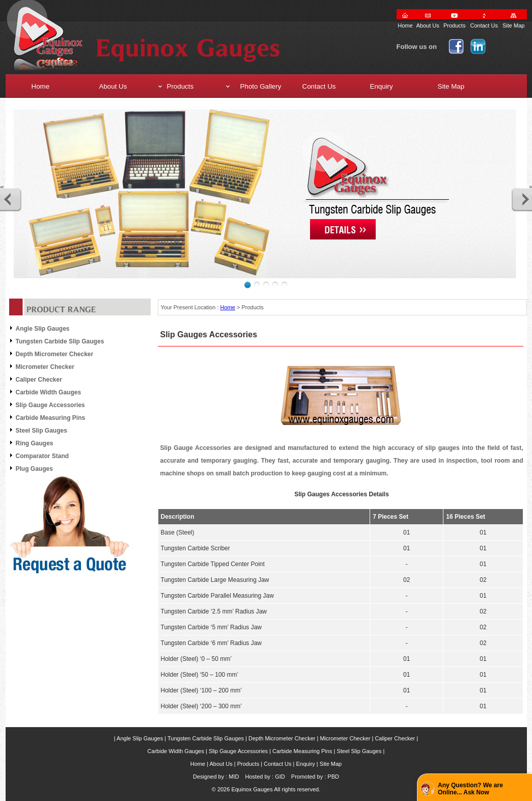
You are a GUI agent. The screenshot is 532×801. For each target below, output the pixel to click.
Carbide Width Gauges (49, 392)
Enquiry (306, 764)
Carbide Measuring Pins (51, 418)
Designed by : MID (216, 777)
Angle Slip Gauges (43, 329)
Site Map (513, 25)
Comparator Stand (43, 456)
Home (405, 25)
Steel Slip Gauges (41, 431)
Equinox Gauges (252, 789)
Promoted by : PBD (315, 777)
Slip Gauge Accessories (50, 405)
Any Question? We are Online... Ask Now (470, 789)
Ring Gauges (35, 443)
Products (454, 25)
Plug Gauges (34, 469)
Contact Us (484, 25)
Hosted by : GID (265, 777)
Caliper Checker (39, 380)
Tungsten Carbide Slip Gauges (60, 341)
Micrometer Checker (45, 367)
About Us (428, 25)
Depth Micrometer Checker (55, 354)
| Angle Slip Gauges (138, 738)
